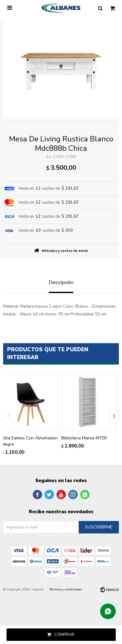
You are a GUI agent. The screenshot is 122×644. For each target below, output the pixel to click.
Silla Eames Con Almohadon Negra (30, 441)
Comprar (64, 635)
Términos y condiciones (66, 590)
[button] (114, 417)
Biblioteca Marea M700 (84, 438)
